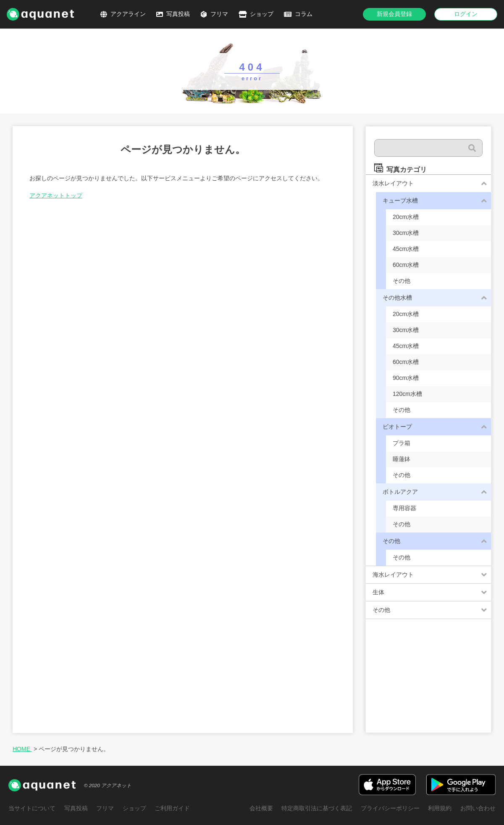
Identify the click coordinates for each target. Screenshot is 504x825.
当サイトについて (32, 808)
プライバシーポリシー (391, 808)
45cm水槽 (406, 249)
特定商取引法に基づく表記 (318, 808)
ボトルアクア (400, 492)
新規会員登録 (394, 14)
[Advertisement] (428, 680)
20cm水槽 (406, 217)
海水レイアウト (393, 575)
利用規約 (440, 808)
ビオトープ (397, 427)
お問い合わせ (478, 808)
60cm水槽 (406, 265)
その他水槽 (397, 298)
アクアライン (128, 14)
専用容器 (404, 508)
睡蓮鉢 (402, 459)
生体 (378, 592)
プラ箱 (402, 443)
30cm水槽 (406, 233)
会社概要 (262, 808)
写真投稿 (178, 14)
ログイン (466, 14)
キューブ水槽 (400, 200)
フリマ (219, 14)
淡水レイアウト (393, 183)
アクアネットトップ (56, 195)
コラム (304, 14)
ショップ (262, 14)
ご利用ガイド (171, 808)
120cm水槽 (407, 394)
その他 (402, 281)
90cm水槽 (406, 378)
